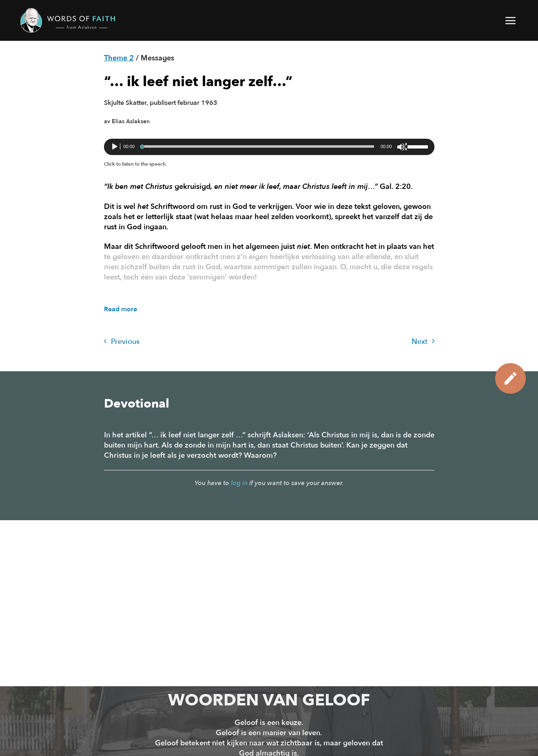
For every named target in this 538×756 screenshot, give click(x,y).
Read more (121, 309)
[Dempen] (402, 147)
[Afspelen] (115, 147)
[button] (511, 20)
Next (423, 342)
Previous (122, 342)
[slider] (258, 146)
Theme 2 (119, 58)
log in (239, 483)
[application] (269, 147)
